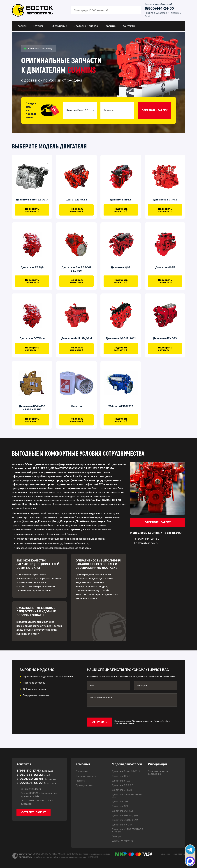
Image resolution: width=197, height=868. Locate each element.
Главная (22, 26)
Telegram (174, 13)
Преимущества (84, 785)
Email (148, 16)
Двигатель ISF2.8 (76, 200)
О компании (59, 26)
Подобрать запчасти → (32, 211)
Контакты (128, 26)
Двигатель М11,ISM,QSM (76, 341)
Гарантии (110, 26)
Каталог (38, 26)
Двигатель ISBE (165, 269)
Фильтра (76, 410)
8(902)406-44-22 (36, 783)
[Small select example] (80, 110)
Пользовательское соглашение (158, 773)
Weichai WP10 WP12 (121, 410)
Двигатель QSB (121, 269)
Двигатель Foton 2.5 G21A (32, 200)
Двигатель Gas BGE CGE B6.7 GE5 (76, 271)
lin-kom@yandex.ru (29, 789)
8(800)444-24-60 (159, 8)
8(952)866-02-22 (33, 774)
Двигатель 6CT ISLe (32, 341)
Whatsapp (161, 13)
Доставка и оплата (85, 26)
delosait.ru (181, 854)
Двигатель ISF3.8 (121, 200)
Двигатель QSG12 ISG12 (121, 341)
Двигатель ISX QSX (165, 341)
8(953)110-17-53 (35, 770)
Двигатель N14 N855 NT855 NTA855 (32, 412)
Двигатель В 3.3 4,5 (165, 200)
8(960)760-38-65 (36, 779)
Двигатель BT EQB (32, 269)
